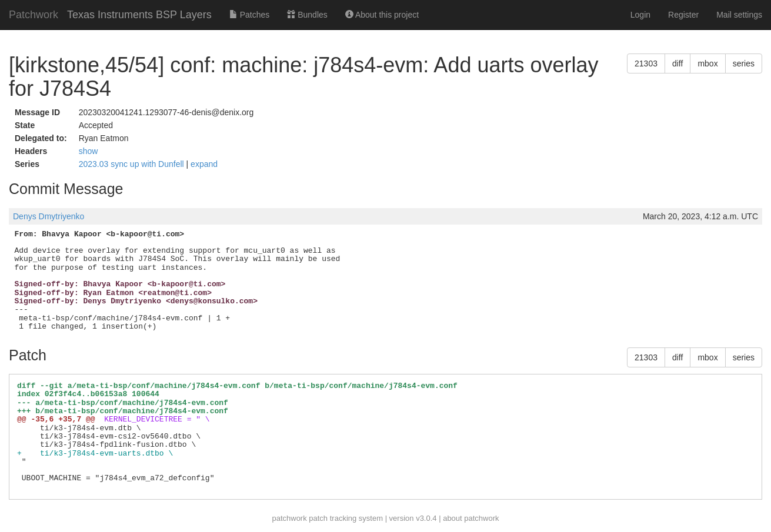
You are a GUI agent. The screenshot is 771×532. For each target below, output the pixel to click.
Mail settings (739, 15)
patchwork (289, 518)
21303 (646, 63)
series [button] (744, 63)
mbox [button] (707, 63)
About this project (382, 15)
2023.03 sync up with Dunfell (133, 164)
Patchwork (34, 15)
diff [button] (677, 63)
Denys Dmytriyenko (49, 216)
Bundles (307, 15)
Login (640, 15)
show (89, 151)
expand (204, 164)
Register (683, 15)
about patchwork (471, 518)
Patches (249, 15)
